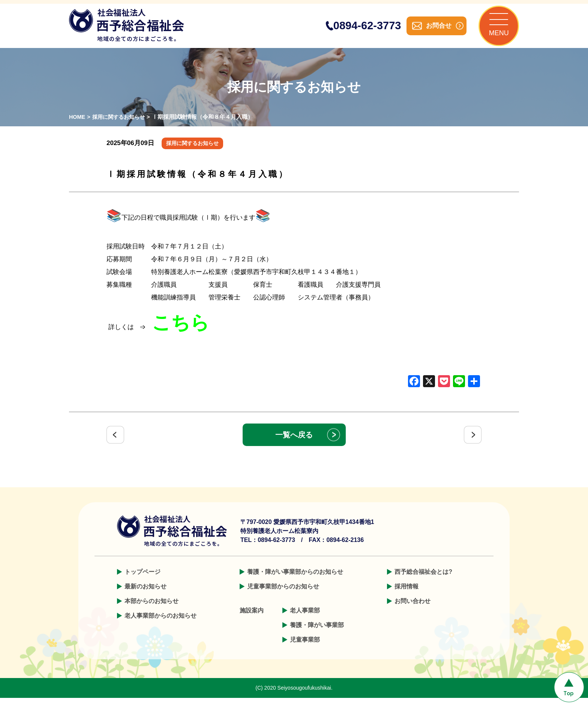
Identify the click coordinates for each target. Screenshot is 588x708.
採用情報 (406, 596)
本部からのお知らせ (151, 611)
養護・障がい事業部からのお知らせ (295, 582)
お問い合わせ (412, 611)
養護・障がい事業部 (317, 635)
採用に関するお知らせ (121, 127)
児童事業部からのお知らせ (283, 596)
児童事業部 (305, 650)
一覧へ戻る (294, 445)
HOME (77, 127)
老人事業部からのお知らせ (160, 626)
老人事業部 (305, 620)
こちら (181, 332)
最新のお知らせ (145, 596)
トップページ (142, 582)
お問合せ (429, 31)
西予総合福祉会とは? (423, 582)
